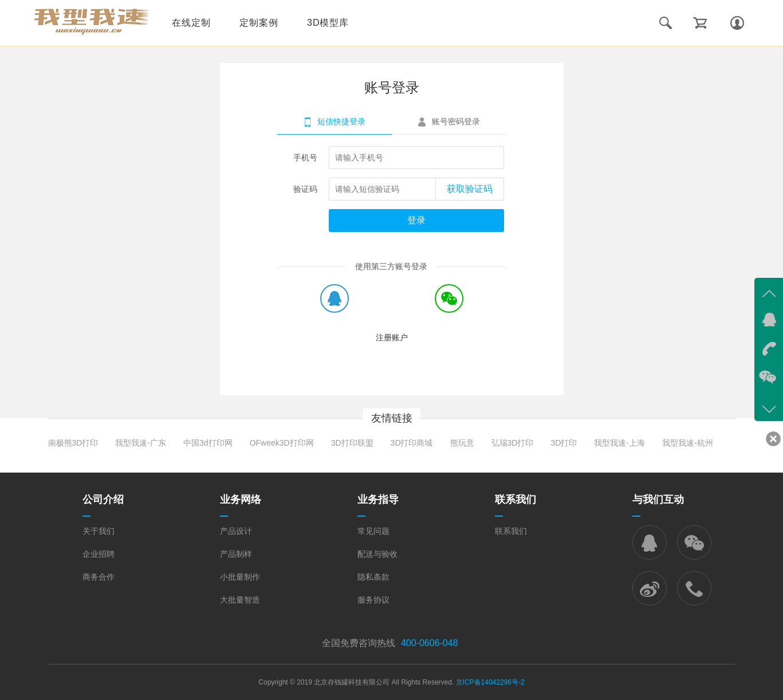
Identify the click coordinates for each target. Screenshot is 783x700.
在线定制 (191, 23)
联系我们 (511, 531)
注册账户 (392, 337)
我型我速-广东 (141, 443)
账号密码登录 (456, 121)
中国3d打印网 (208, 443)
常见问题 (373, 531)
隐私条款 (373, 577)
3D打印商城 (412, 443)
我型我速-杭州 (688, 443)
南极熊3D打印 (73, 443)
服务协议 (373, 600)
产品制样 (236, 554)
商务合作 (99, 577)
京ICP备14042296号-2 (490, 682)
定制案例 (259, 23)
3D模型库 (328, 23)
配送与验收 (377, 554)
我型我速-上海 (619, 443)
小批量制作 (240, 577)
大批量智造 (240, 600)
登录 (416, 220)
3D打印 (564, 443)
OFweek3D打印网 (282, 443)
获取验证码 (470, 189)
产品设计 (236, 531)
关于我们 (99, 531)
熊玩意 (462, 443)
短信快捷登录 (341, 121)
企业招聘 (99, 554)
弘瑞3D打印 (513, 443)
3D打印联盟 (352, 443)
